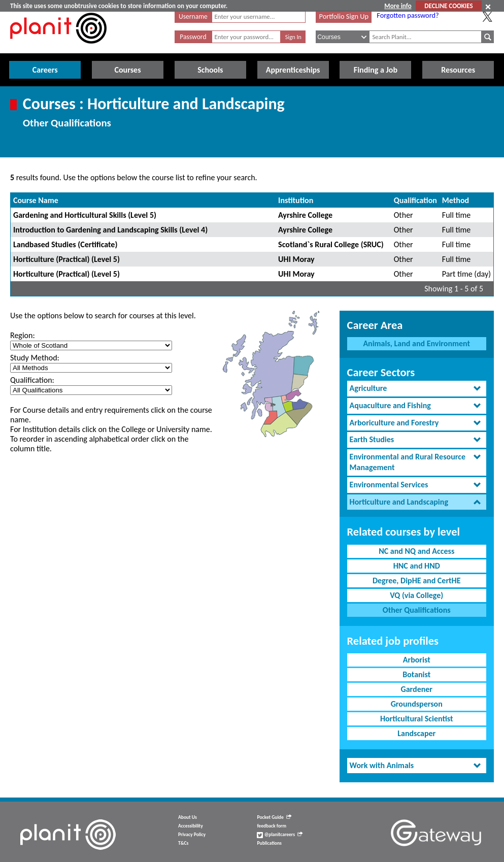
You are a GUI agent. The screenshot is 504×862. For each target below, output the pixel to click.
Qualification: (32, 380)
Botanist (416, 674)
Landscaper (416, 733)
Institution (296, 200)
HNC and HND (417, 566)
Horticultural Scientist (417, 719)
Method (456, 200)
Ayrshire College (305, 215)
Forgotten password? (408, 15)
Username (193, 16)
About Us (188, 817)
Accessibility (191, 826)
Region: (23, 335)
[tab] (417, 389)
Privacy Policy (192, 835)
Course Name (36, 200)
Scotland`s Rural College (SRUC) (331, 244)
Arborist (417, 660)
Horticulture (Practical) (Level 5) (66, 259)
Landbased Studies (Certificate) (65, 244)
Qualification (415, 200)
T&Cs (183, 843)
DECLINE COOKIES (448, 6)
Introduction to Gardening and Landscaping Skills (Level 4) (110, 230)
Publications (269, 843)
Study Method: (35, 358)
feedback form (272, 826)
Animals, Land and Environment (416, 343)
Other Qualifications (417, 610)
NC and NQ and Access (416, 551)
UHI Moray (296, 259)
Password (193, 37)
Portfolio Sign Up (344, 16)
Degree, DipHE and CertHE (417, 581)
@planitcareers (280, 835)
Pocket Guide (274, 817)
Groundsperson (417, 704)
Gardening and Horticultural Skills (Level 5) (85, 215)
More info (398, 6)
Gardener (416, 689)
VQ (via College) (416, 595)
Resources (458, 70)
